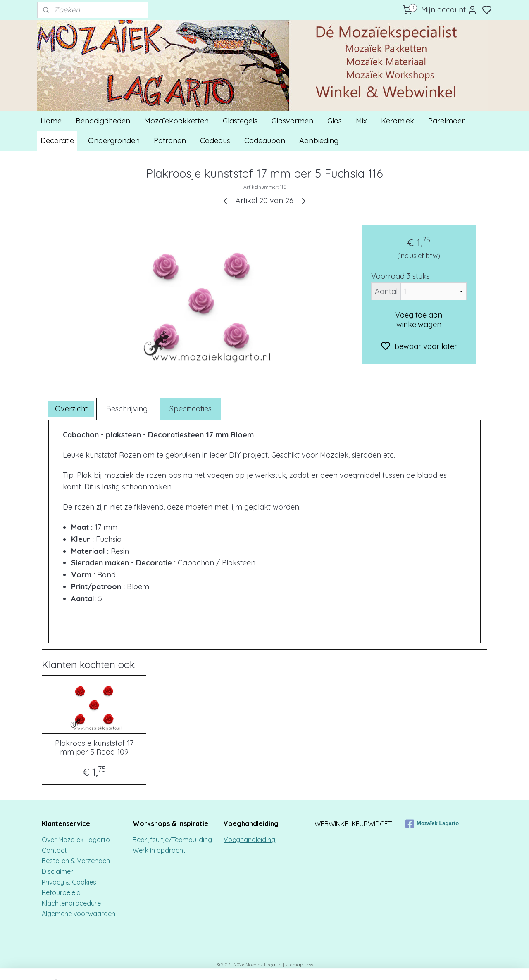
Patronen (170, 141)
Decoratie (57, 141)
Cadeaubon (265, 141)
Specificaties (191, 409)
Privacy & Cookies (69, 882)
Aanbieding (319, 141)
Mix (361, 121)
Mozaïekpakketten (176, 121)
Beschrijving (127, 409)
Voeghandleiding (249, 840)
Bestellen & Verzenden (76, 861)
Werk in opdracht (159, 850)
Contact (55, 850)
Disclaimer (57, 871)
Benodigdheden (103, 121)
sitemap (294, 965)
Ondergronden (114, 141)
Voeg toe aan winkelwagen (419, 320)
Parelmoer (446, 121)
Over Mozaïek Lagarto (76, 840)
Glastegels (240, 121)
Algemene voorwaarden (79, 914)
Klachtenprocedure (71, 903)
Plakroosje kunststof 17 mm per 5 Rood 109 (94, 748)
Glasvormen (292, 121)
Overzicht (71, 409)
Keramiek (398, 121)
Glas (335, 121)
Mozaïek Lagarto (432, 824)
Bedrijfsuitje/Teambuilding (172, 840)
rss (310, 965)
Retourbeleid (61, 892)
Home (51, 121)
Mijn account (449, 10)
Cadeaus (215, 141)
